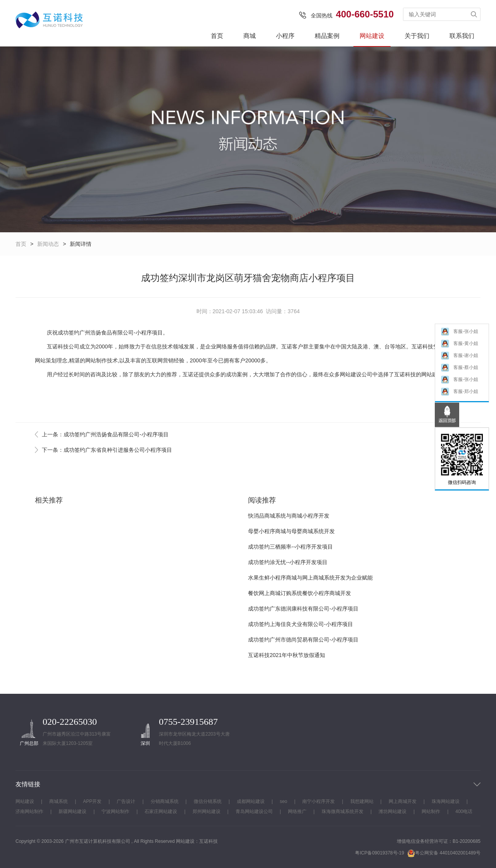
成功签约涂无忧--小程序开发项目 (288, 562)
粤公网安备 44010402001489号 (444, 853)
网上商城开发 (403, 801)
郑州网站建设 (207, 811)
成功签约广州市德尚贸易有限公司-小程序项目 (303, 640)
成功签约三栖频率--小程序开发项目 (290, 547)
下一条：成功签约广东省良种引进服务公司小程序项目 (107, 450)
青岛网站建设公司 (254, 811)
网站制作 (96, 360)
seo (283, 801)
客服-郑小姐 (459, 392)
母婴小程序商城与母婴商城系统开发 (291, 531)
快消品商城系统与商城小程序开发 (289, 516)
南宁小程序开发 (319, 801)
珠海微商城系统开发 (343, 811)
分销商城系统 (165, 801)
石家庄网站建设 (161, 811)
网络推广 (297, 811)
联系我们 (462, 36)
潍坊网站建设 (393, 811)
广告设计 (126, 801)
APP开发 (92, 801)
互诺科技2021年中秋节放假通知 (287, 655)
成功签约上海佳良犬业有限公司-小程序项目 (301, 624)
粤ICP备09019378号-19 (380, 853)
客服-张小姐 (459, 332)
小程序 (285, 36)
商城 (250, 36)
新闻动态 (48, 244)
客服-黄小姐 (459, 344)
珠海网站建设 (446, 801)
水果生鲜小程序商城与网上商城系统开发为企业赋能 (310, 578)
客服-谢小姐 (459, 356)
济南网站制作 (29, 811)
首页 (217, 36)
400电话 (464, 811)
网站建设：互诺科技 (197, 841)
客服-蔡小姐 (459, 368)
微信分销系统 (208, 801)
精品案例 (327, 36)
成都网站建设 (251, 801)
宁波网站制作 (115, 811)
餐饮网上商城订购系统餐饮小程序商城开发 (300, 593)
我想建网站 (362, 801)
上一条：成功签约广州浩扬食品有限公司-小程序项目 (105, 434)
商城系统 (59, 801)
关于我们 (417, 36)
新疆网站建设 (72, 811)
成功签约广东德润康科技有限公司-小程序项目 (303, 609)
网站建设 (372, 36)
